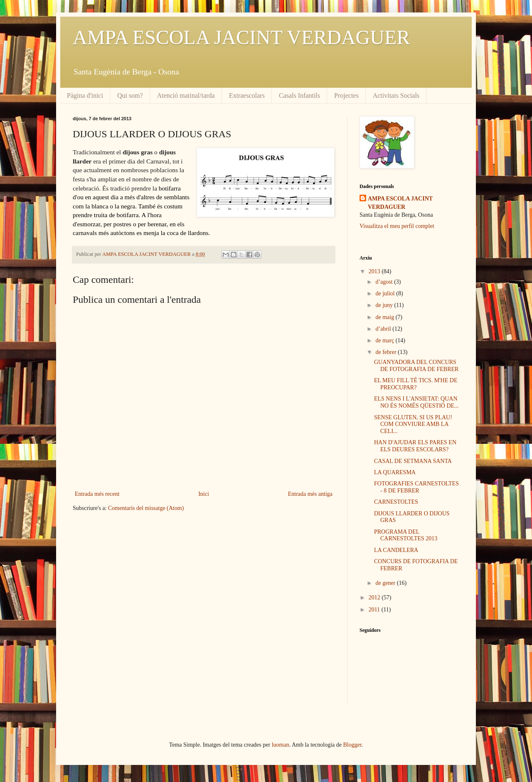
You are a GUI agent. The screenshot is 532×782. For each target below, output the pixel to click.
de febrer (387, 352)
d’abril (384, 329)
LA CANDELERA (396, 550)
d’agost (385, 282)
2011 (375, 610)
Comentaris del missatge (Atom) (146, 508)
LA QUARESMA (395, 472)
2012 (375, 598)
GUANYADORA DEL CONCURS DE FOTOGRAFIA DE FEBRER (416, 366)
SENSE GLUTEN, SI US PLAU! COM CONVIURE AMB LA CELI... (413, 424)
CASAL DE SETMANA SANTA (413, 461)
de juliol (386, 293)
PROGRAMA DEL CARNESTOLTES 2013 (406, 535)
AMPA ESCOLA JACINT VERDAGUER (241, 37)
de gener (386, 583)
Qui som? (130, 95)
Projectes (346, 95)
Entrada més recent (97, 494)
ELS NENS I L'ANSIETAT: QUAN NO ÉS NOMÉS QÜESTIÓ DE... (416, 402)
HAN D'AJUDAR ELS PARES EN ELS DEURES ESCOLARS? (415, 446)
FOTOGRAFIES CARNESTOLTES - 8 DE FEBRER (416, 487)
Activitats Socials (396, 95)
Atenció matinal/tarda (186, 95)
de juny (385, 305)
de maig (385, 317)
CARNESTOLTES (396, 502)
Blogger (352, 745)
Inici (204, 494)
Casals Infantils (299, 95)
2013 (375, 271)
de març (385, 340)
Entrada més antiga (310, 494)
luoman (281, 745)
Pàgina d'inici (85, 95)
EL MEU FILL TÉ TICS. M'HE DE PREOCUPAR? (416, 384)
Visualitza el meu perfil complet (397, 226)
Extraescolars (247, 95)
